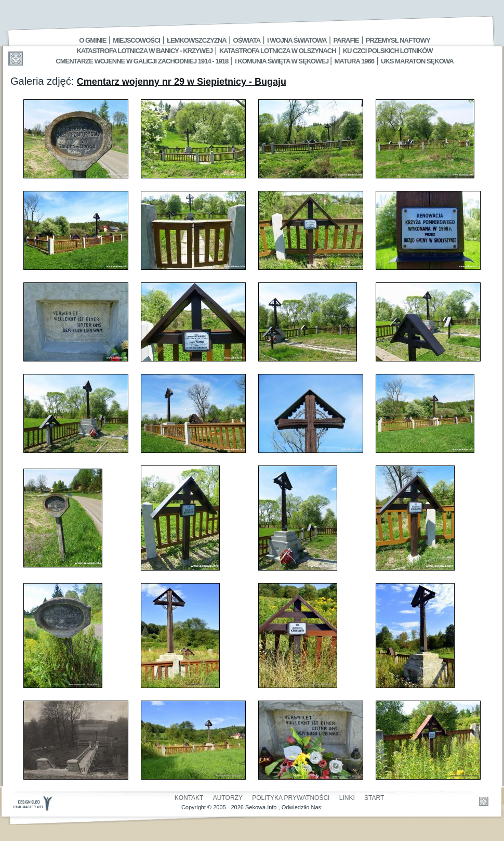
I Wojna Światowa (297, 40)
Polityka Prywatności (291, 798)
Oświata (247, 40)
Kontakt (189, 798)
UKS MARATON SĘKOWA (417, 61)
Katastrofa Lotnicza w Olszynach (278, 51)
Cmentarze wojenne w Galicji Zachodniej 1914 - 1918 (142, 61)
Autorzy (228, 798)
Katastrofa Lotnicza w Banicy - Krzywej (144, 51)
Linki (347, 798)
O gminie (92, 40)
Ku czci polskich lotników (388, 51)
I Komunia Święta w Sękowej (282, 61)
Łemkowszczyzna (197, 40)
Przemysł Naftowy (398, 40)
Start (374, 798)
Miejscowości (136, 40)
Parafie (346, 40)
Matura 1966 (354, 61)
